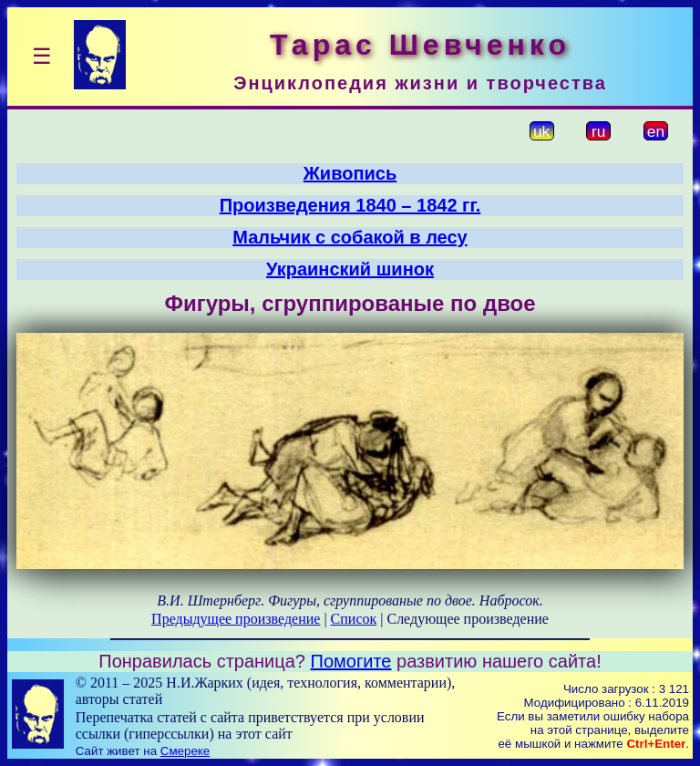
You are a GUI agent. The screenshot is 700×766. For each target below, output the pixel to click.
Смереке (185, 751)
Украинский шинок (350, 269)
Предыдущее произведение (236, 619)
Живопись (350, 173)
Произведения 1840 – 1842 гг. (350, 205)
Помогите (351, 661)
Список (354, 619)
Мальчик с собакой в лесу (350, 237)
